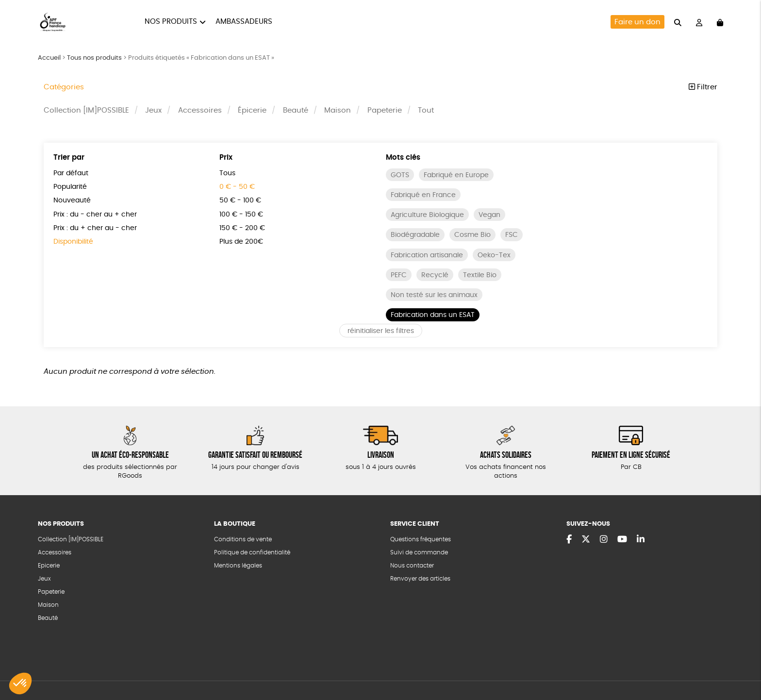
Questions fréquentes (421, 539)
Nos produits (171, 22)
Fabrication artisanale (427, 255)
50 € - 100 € (240, 200)
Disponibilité (73, 242)
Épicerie (252, 110)
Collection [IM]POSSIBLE (86, 110)
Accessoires (200, 110)
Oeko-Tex (494, 255)
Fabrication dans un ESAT (433, 315)
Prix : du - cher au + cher (95, 215)
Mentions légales (238, 566)
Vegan (489, 215)
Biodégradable (415, 235)
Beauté (296, 110)
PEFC (399, 275)
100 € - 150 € (241, 215)
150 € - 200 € (242, 228)
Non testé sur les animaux (434, 295)
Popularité (70, 187)
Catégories (64, 87)
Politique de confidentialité (252, 552)
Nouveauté (72, 200)
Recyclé (435, 275)
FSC (512, 235)
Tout (426, 110)
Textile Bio (480, 275)
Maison (338, 110)
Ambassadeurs (244, 22)
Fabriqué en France (423, 195)
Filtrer (703, 87)
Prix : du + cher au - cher (95, 228)
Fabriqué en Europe (456, 175)
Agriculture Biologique (427, 215)
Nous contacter (412, 566)
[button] (20, 683)
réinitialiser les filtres (381, 331)
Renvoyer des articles (420, 579)
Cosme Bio (472, 235)
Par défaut (71, 173)
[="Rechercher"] (678, 22)
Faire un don (637, 22)
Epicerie (49, 566)
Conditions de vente (243, 539)
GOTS (400, 175)
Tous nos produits (94, 58)
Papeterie (385, 110)
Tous (227, 173)
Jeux (153, 110)
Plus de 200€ (241, 242)
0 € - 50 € (237, 187)
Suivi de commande (419, 552)
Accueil (49, 58)
